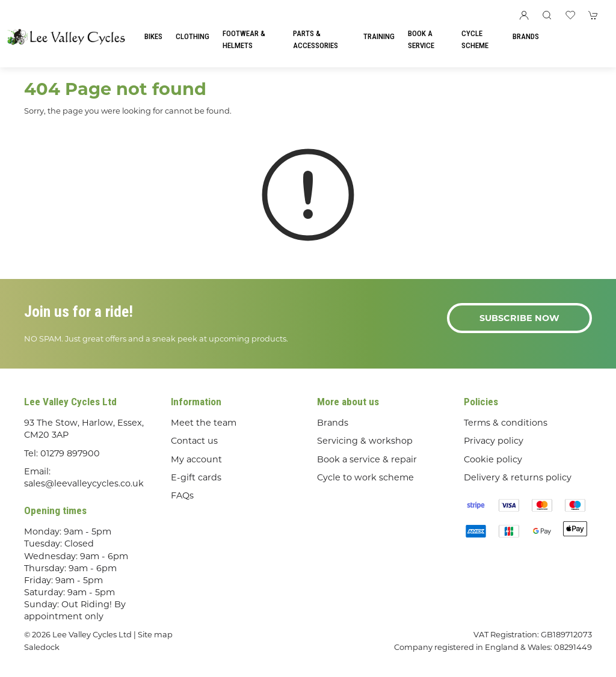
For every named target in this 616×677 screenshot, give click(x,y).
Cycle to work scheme (365, 477)
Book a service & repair (367, 459)
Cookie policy (493, 459)
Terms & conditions (506, 423)
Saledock (42, 647)
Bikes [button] (153, 36)
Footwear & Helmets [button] (244, 39)
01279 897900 (70, 453)
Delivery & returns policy (518, 477)
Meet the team (204, 423)
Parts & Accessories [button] (316, 39)
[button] (547, 15)
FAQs (182, 495)
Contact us (194, 441)
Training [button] (379, 36)
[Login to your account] (524, 15)
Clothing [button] (192, 36)
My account (196, 459)
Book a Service (421, 39)
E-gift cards (196, 477)
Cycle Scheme (475, 39)
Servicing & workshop (365, 441)
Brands (526, 36)
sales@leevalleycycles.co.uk (84, 483)
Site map (155, 634)
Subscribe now (519, 318)
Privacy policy (494, 441)
